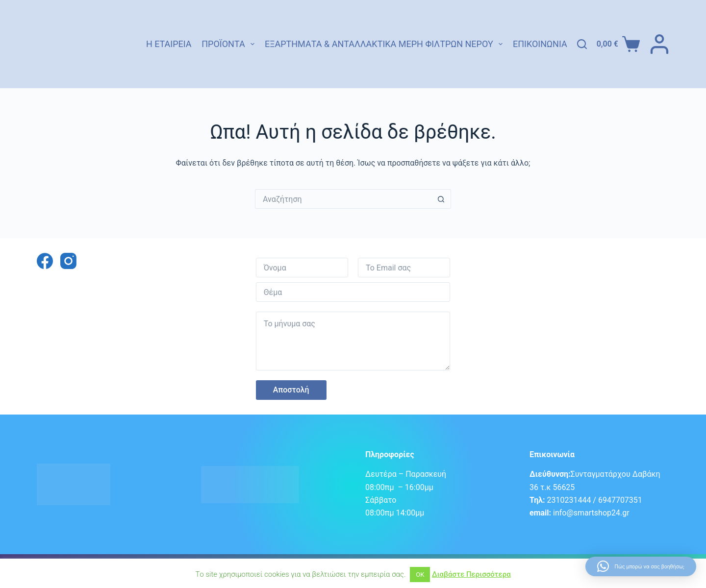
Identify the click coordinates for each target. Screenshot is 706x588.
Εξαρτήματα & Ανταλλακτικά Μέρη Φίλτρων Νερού (384, 44)
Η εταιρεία (169, 44)
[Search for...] (343, 199)
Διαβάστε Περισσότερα (471, 574)
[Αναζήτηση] (582, 44)
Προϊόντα (228, 44)
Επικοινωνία (540, 44)
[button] (641, 566)
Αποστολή (291, 390)
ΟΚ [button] (420, 575)
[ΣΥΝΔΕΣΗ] (659, 44)
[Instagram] (68, 261)
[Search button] (441, 199)
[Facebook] (45, 261)
